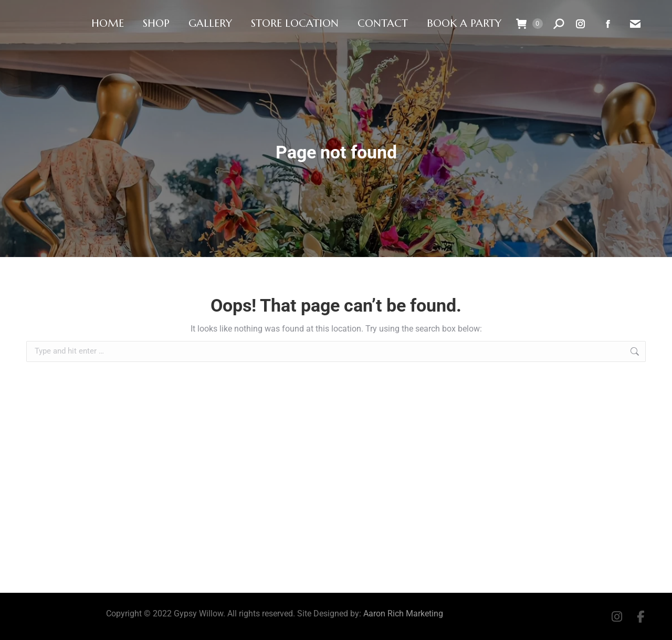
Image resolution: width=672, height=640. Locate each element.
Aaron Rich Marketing (403, 614)
